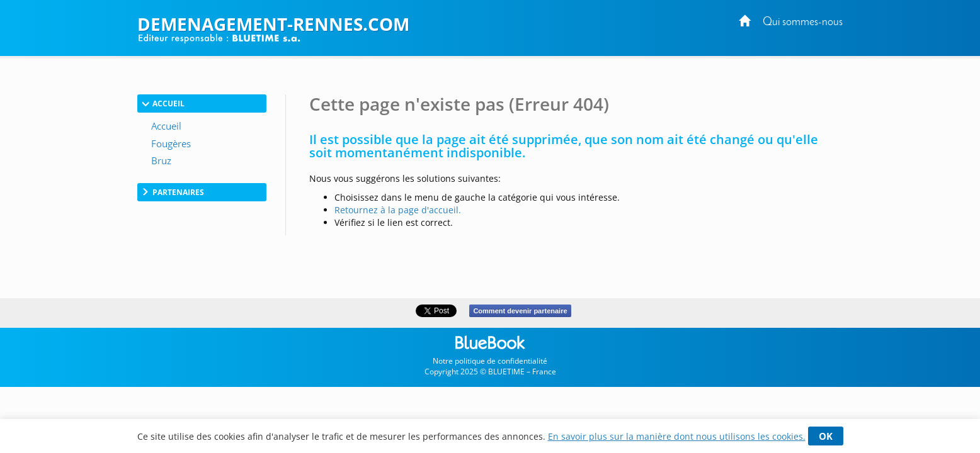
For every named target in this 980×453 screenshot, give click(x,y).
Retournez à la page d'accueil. (398, 210)
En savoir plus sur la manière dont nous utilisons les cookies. (677, 436)
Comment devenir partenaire (520, 311)
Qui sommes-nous (803, 22)
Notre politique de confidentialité (490, 361)
